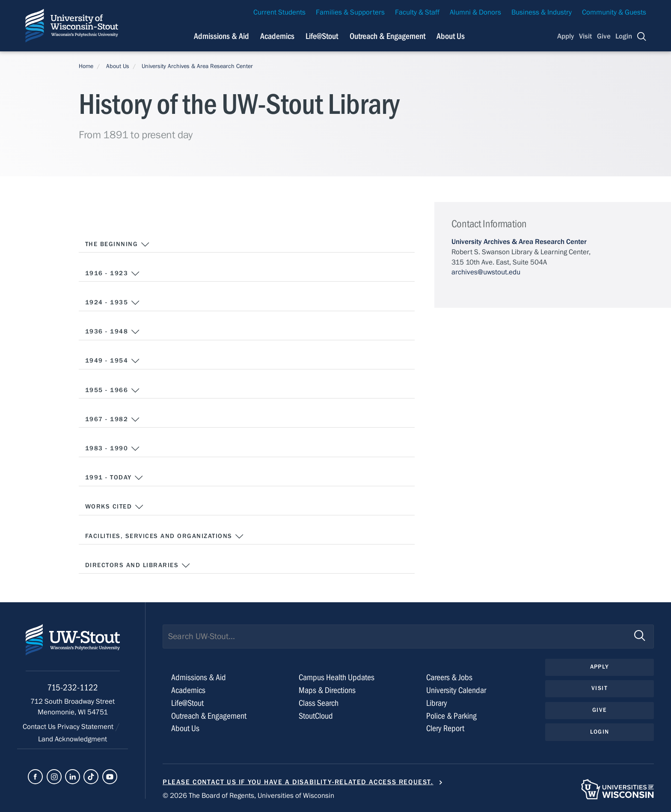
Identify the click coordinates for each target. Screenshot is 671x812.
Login (624, 36)
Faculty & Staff (417, 12)
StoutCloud (316, 716)
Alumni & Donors (475, 12)
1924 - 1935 (113, 303)
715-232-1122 (73, 688)
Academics (188, 690)
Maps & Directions (327, 690)
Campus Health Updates (337, 677)
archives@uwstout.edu (486, 272)
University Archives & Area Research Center (197, 66)
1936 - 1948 (113, 332)
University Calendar (456, 690)
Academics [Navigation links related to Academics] (277, 36)
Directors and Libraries (138, 565)
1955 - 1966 (113, 390)
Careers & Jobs (449, 677)
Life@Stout (187, 703)
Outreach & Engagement (209, 716)
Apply (566, 36)
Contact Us (40, 727)
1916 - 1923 (113, 274)
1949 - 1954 (113, 361)
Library (437, 703)
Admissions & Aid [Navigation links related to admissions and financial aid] (221, 36)
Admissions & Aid (199, 677)
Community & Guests (614, 12)
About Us (451, 36)
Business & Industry (542, 12)
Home (86, 66)
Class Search (319, 703)
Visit (585, 36)
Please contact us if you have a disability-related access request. (298, 782)
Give (604, 36)
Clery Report (445, 728)
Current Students (279, 12)
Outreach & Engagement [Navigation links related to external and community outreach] (387, 36)
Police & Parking (451, 716)
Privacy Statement (86, 727)
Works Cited (114, 507)
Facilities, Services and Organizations (165, 536)
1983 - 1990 (113, 449)
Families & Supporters (350, 12)
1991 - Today (114, 478)
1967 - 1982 (113, 419)
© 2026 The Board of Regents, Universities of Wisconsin (248, 796)
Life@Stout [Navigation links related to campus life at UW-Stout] (322, 36)
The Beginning (117, 244)
